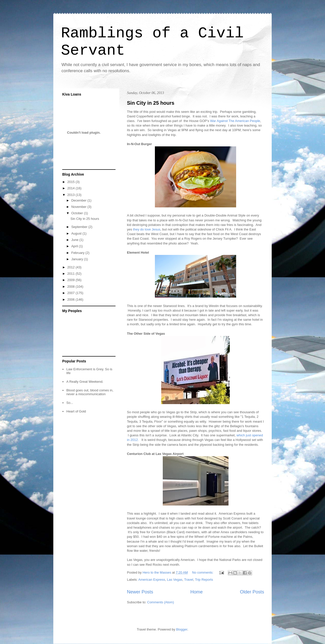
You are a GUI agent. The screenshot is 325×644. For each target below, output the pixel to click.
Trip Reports (204, 580)
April (75, 246)
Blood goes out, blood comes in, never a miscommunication (90, 392)
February (78, 253)
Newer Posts (140, 592)
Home (197, 592)
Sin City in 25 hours (151, 103)
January (78, 259)
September (80, 227)
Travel (189, 580)
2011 (71, 274)
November (79, 207)
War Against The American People (235, 121)
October (78, 213)
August (77, 233)
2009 (71, 280)
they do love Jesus (147, 229)
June (75, 240)
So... (70, 403)
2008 (71, 287)
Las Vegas (175, 580)
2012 (71, 267)
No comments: (203, 572)
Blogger (182, 629)
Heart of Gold (76, 411)
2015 (71, 182)
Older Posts (252, 592)
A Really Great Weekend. (85, 382)
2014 (71, 188)
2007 (71, 293)
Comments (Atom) (161, 602)
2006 (71, 300)
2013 (71, 195)
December (79, 200)
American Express (152, 580)
